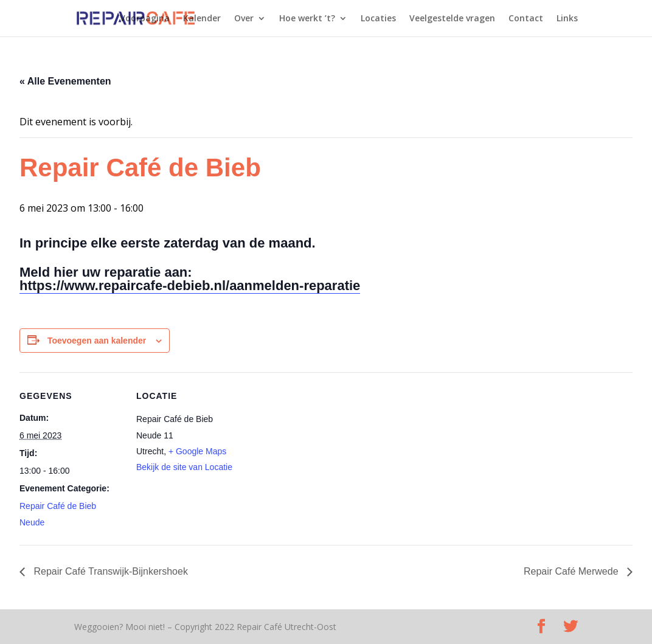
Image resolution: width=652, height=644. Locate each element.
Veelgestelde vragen (452, 19)
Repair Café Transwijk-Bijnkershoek (109, 571)
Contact (526, 19)
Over (244, 19)
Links (567, 19)
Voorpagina (145, 19)
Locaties (378, 19)
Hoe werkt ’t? (307, 19)
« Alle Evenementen (65, 81)
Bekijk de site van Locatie (184, 467)
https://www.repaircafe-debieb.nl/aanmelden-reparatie (190, 286)
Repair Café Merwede (572, 571)
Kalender (202, 19)
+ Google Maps (197, 451)
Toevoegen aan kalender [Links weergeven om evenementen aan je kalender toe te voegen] (97, 341)
